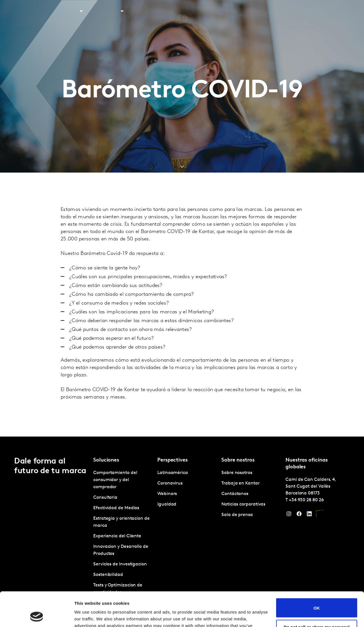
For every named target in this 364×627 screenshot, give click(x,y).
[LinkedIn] (309, 515)
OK (317, 575)
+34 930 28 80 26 (306, 500)
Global (335, 11)
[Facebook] (299, 515)
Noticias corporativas (243, 504)
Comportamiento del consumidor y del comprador (115, 480)
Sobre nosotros (234, 11)
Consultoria (105, 498)
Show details (87, 616)
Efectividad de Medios (116, 508)
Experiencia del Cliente (117, 536)
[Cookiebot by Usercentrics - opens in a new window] (37, 616)
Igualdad (167, 504)
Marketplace (176, 11)
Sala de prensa (237, 515)
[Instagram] (289, 515)
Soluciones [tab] (68, 11)
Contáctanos (310, 11)
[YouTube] (319, 515)
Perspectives (143, 11)
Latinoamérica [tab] (105, 11)
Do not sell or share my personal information (317, 597)
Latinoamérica (173, 473)
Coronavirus (170, 483)
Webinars (167, 494)
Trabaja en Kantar (273, 11)
